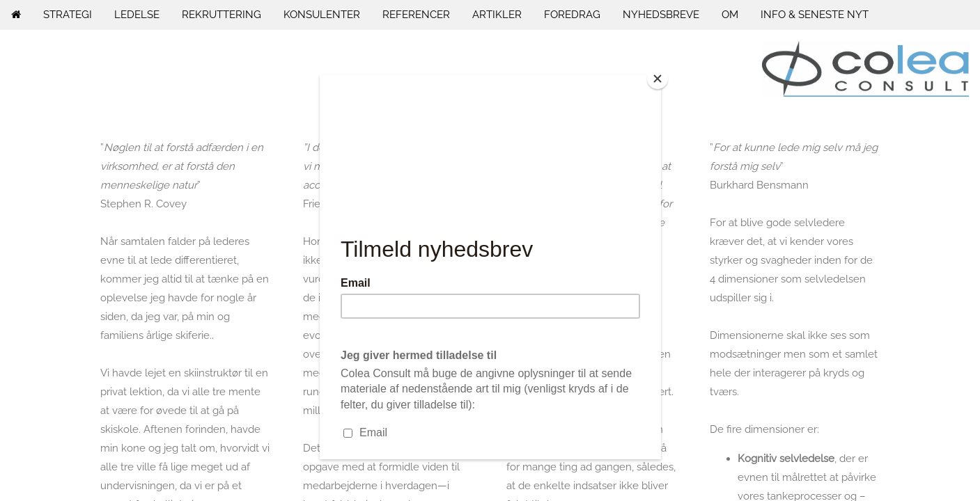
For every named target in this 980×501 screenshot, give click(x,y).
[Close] (658, 79)
